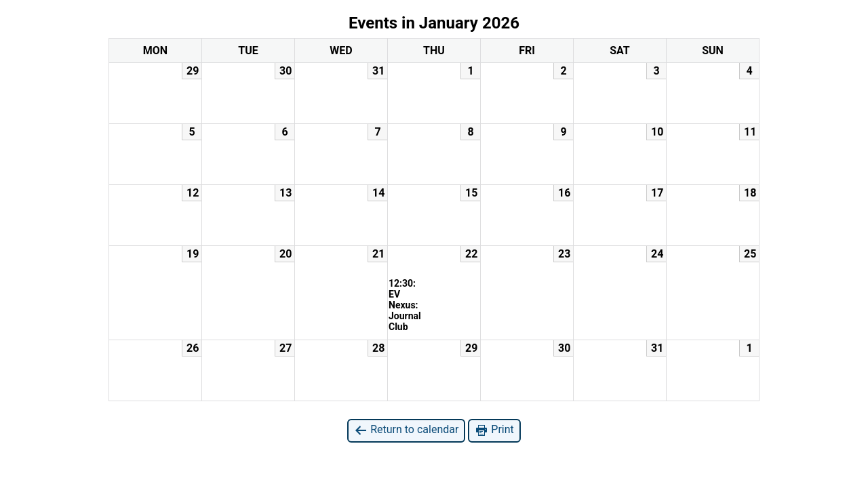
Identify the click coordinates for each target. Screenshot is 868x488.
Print (494, 430)
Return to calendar (406, 430)
